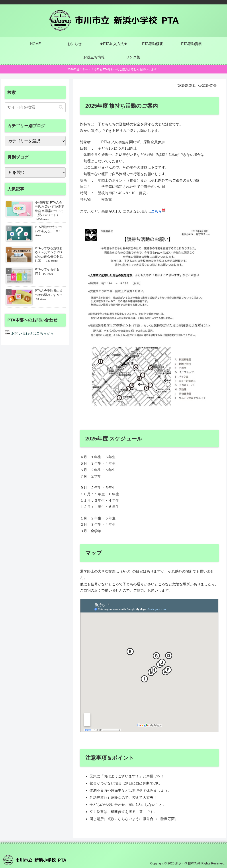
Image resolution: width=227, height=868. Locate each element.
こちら (156, 211)
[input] (35, 107)
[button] (61, 107)
